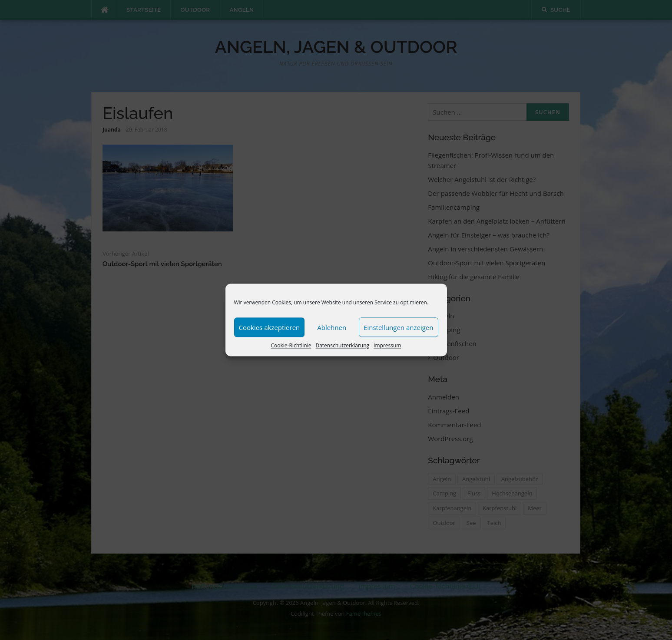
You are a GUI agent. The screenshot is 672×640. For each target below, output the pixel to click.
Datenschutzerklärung (342, 345)
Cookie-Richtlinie (291, 345)
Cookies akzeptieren (270, 327)
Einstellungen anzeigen (398, 327)
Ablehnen (332, 327)
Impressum (387, 345)
